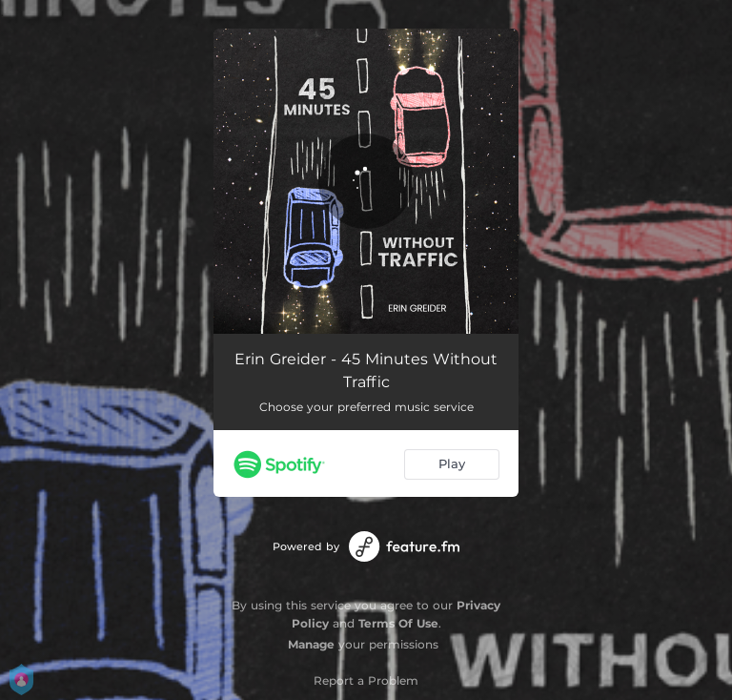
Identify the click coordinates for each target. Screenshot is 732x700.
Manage (311, 644)
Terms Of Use (398, 623)
